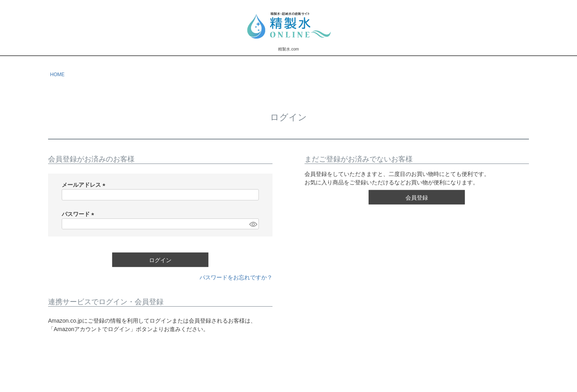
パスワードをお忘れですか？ (236, 277)
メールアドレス (85, 185)
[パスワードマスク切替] (253, 224)
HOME (57, 75)
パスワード (79, 214)
